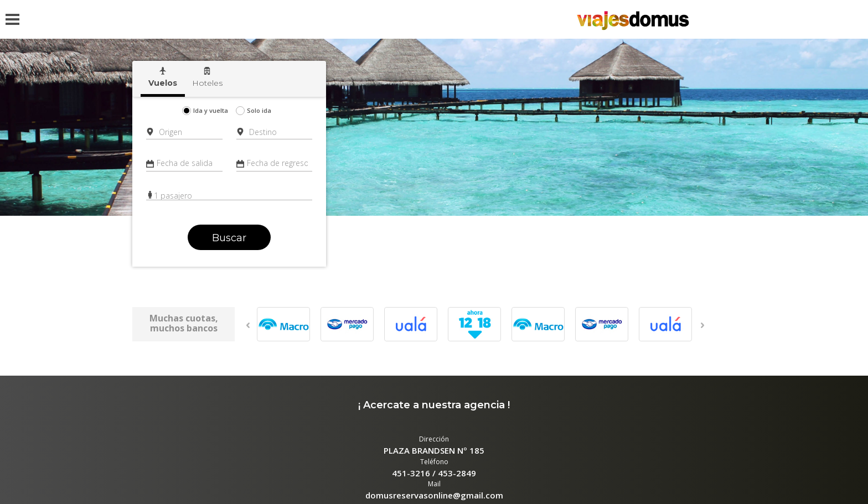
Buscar (229, 238)
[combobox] (186, 132)
